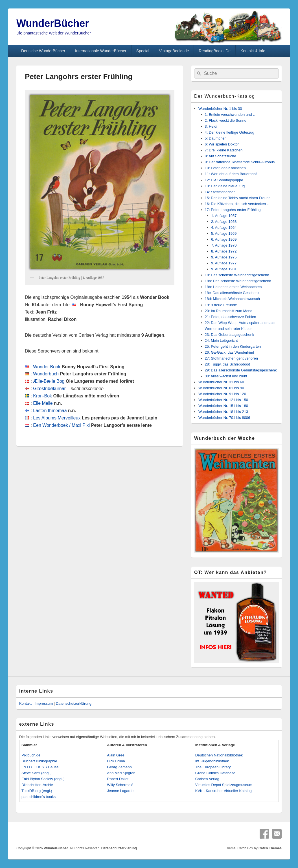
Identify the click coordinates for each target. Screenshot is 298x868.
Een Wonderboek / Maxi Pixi (61, 425)
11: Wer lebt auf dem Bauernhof (231, 174)
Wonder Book (47, 367)
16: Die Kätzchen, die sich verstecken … (238, 204)
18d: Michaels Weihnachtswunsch (233, 299)
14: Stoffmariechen (220, 192)
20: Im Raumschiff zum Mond (229, 311)
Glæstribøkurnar (49, 389)
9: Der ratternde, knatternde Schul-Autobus (240, 162)
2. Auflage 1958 (224, 222)
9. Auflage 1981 (224, 269)
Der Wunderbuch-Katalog (224, 96)
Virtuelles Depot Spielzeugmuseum (224, 785)
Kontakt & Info (253, 51)
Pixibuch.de (31, 755)
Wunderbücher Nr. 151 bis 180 (223, 406)
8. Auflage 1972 (224, 251)
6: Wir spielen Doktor (222, 144)
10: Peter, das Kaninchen (225, 168)
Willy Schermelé (120, 785)
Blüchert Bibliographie (39, 761)
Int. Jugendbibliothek (212, 761)
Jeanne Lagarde (120, 791)
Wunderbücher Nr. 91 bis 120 (222, 394)
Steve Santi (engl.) (37, 773)
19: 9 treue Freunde (221, 305)
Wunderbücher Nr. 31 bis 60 (221, 382)
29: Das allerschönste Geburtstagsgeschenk (241, 370)
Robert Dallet (118, 779)
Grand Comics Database (215, 773)
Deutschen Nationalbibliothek (219, 755)
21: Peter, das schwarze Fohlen (231, 317)
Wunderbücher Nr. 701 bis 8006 (224, 418)
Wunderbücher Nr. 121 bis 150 (223, 400)
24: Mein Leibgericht (221, 341)
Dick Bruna (116, 761)
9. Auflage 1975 (224, 257)
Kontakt (25, 703)
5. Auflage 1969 (224, 233)
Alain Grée (116, 755)
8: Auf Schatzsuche (221, 156)
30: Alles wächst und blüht (226, 376)
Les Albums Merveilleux (57, 418)
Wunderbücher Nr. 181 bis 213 (223, 412)
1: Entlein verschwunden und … (231, 115)
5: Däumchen (216, 138)
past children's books (39, 797)
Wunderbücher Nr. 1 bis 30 (220, 109)
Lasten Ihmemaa (50, 411)
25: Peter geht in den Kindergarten (233, 346)
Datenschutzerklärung (74, 703)
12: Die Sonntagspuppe (224, 180)
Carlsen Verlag (207, 779)
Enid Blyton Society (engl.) (43, 779)
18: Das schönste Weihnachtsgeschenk (237, 275)
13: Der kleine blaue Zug (225, 186)
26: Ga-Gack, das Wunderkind (230, 352)
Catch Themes (270, 848)
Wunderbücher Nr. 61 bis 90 (221, 388)
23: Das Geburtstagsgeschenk (230, 335)
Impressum (44, 703)
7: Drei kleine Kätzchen (224, 150)
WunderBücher (53, 23)
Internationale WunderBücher (101, 51)
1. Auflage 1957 (224, 216)
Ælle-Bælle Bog (49, 381)
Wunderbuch (46, 374)
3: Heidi (211, 126)
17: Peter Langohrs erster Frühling (233, 210)
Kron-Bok (42, 396)
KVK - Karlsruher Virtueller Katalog (224, 791)
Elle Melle (43, 403)
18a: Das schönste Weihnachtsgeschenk (238, 281)
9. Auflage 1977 (224, 263)
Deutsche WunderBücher (43, 51)
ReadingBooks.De (215, 51)
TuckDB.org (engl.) (37, 791)
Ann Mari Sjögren (121, 773)
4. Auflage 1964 (224, 228)
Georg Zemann (119, 767)
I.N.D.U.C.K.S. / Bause (40, 767)
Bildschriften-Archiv (37, 785)
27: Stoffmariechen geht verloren (231, 358)
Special (143, 51)
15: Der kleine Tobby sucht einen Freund (238, 198)
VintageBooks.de (174, 51)
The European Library (213, 767)
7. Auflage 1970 (224, 245)
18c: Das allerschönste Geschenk (232, 293)
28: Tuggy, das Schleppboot (227, 364)
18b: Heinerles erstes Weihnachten (233, 287)
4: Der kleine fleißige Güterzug (230, 132)
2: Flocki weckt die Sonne (226, 120)
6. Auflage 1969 (224, 239)
